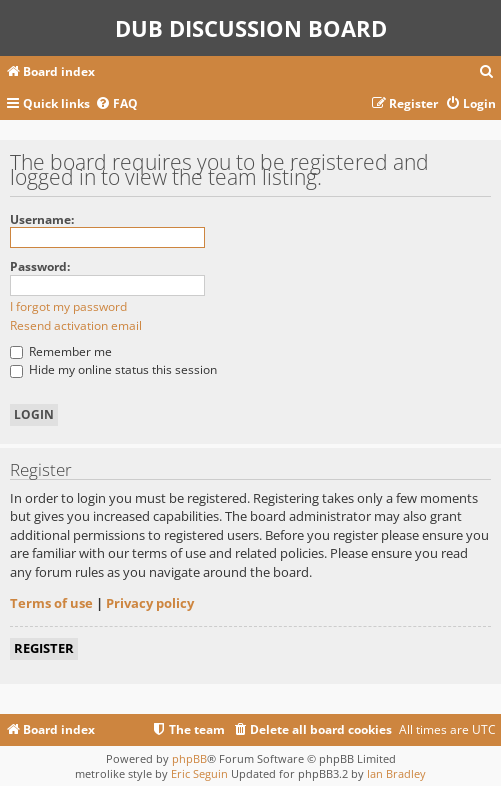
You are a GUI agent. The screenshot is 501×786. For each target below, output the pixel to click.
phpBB (189, 758)
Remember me (61, 351)
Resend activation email (76, 325)
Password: (40, 266)
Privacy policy (150, 603)
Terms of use (51, 603)
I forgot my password (68, 306)
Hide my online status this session (113, 369)
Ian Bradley (396, 773)
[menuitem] (487, 72)
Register (44, 648)
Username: (42, 219)
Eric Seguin (199, 773)
